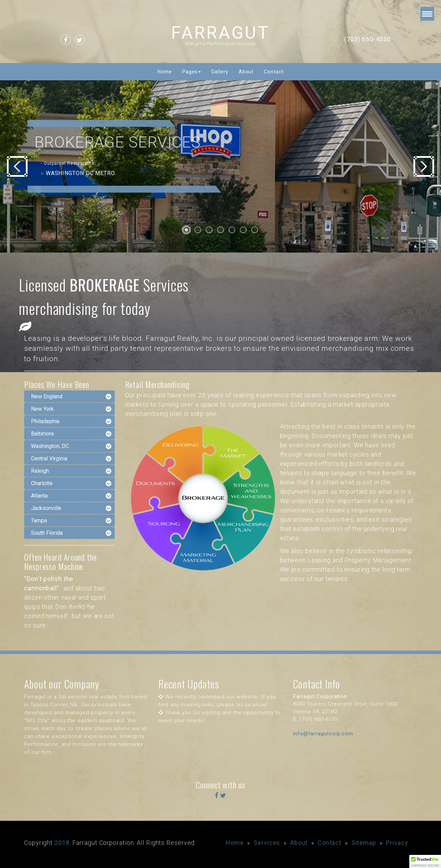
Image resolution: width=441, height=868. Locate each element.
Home (165, 72)
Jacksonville (46, 508)
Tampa (39, 520)
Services (267, 843)
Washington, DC (50, 446)
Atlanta (39, 496)
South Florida (47, 533)
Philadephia (45, 421)
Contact (274, 72)
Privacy (397, 843)
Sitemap (364, 843)
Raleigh (40, 471)
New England (47, 396)
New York (42, 409)
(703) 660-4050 (367, 39)
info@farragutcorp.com (323, 734)
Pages (192, 72)
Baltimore (43, 434)
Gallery (220, 72)
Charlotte (42, 483)
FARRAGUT (220, 33)
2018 (62, 843)
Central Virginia (49, 458)
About (246, 72)
